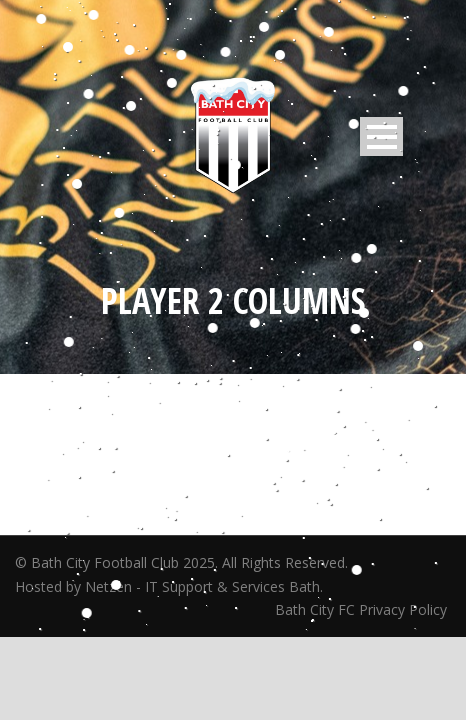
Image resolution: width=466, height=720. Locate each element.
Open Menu (381, 136)
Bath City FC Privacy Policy (363, 609)
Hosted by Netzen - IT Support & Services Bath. (169, 586)
